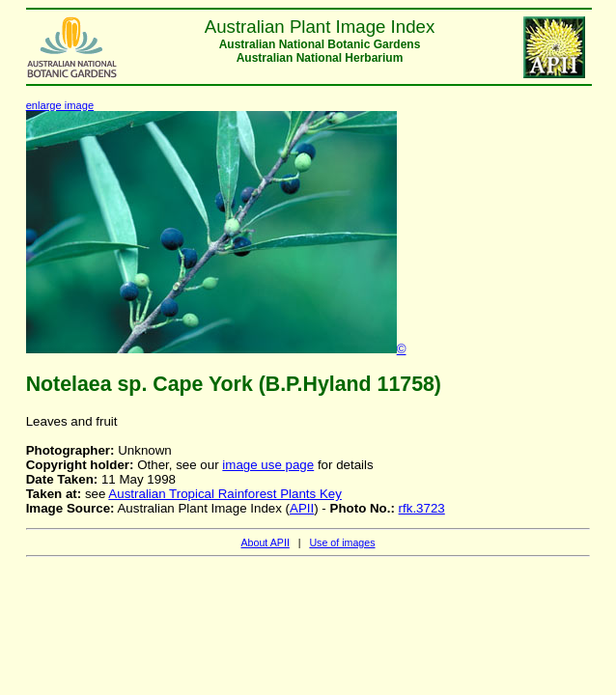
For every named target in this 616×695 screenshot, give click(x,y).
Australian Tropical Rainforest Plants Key (225, 494)
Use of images (342, 542)
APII (302, 508)
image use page (268, 465)
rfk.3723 (422, 508)
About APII (265, 542)
